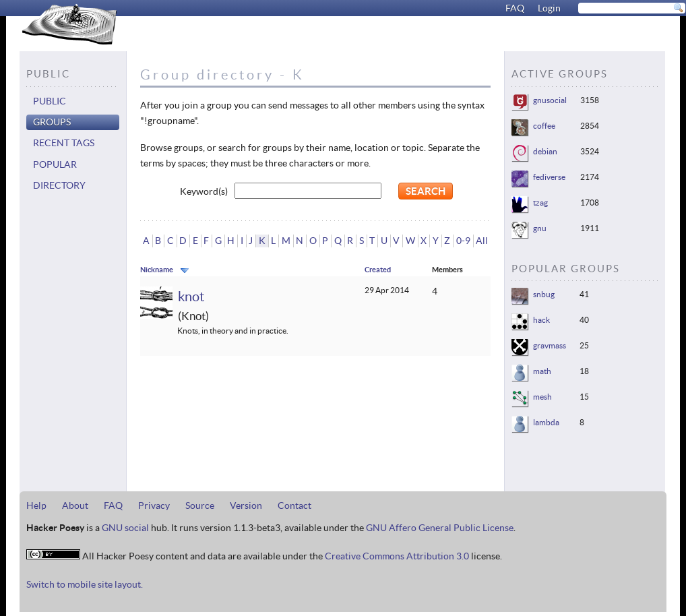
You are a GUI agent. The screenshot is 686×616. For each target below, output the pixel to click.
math (542, 371)
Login (549, 8)
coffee (544, 126)
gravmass (550, 345)
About (75, 505)
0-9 (463, 241)
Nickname (157, 270)
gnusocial (550, 100)
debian (545, 151)
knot (191, 297)
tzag (540, 203)
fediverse (549, 177)
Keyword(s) (204, 191)
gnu (540, 228)
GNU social (125, 528)
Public (50, 101)
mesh (542, 397)
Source (200, 505)
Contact (294, 505)
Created (378, 270)
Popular (55, 164)
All (482, 241)
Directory (59, 185)
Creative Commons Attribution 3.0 (397, 556)
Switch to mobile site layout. (85, 584)
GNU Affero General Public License (440, 528)
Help (36, 505)
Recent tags (64, 143)
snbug (544, 294)
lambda (546, 422)
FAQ (515, 8)
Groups (52, 122)
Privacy (154, 505)
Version (246, 505)
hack (541, 320)
